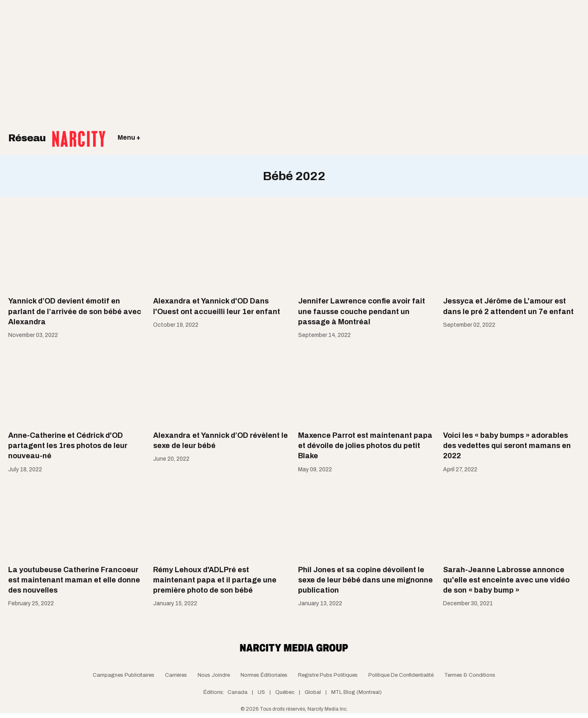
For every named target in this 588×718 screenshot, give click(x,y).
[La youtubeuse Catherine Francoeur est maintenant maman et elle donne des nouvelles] (77, 520)
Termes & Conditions (470, 675)
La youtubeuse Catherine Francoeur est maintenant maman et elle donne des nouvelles (74, 580)
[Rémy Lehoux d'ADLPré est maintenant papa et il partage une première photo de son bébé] (222, 520)
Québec (285, 692)
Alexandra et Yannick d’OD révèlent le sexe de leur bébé (220, 440)
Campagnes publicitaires (124, 675)
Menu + (129, 137)
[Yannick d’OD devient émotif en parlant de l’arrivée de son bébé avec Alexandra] (77, 252)
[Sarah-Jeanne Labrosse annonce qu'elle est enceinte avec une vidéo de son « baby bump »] (511, 520)
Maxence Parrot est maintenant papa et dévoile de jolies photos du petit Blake (365, 446)
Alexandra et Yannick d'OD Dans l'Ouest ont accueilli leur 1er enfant (217, 306)
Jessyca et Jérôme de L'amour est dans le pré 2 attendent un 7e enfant (508, 306)
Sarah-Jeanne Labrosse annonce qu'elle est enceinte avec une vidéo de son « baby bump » (506, 580)
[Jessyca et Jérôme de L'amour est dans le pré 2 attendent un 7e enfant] (511, 252)
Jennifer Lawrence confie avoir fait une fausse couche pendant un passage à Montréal (362, 311)
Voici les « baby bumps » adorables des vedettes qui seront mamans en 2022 (507, 446)
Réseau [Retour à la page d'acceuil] (57, 133)
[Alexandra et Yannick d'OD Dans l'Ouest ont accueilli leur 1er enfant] (222, 252)
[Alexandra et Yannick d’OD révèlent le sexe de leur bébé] (222, 386)
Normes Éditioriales (264, 675)
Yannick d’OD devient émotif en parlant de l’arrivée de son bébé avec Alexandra (75, 311)
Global (313, 692)
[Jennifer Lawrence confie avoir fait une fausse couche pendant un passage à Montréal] (366, 252)
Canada (237, 692)
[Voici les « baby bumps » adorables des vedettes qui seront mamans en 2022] (511, 386)
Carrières (176, 675)
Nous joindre (214, 675)
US (261, 692)
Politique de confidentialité (401, 675)
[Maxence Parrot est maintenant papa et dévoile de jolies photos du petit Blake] (366, 386)
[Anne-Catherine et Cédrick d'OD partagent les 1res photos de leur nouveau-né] (77, 386)
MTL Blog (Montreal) (356, 692)
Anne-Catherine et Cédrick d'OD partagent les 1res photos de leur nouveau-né (68, 446)
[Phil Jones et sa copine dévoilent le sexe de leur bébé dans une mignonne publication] (366, 520)
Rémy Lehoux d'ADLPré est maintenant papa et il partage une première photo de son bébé (215, 580)
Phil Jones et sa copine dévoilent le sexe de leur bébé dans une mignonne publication (365, 580)
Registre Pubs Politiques (328, 675)
